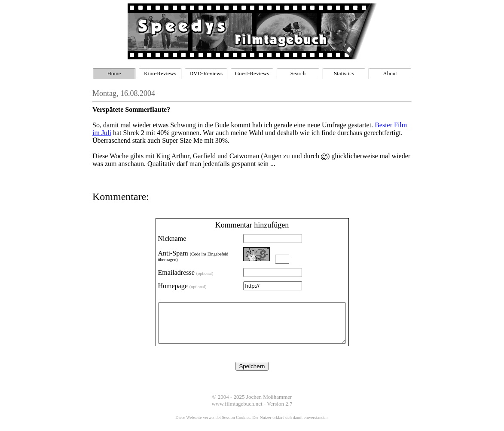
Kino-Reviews (160, 73)
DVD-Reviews (206, 73)
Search (298, 73)
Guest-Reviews (252, 73)
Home (114, 73)
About (390, 73)
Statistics (344, 73)
